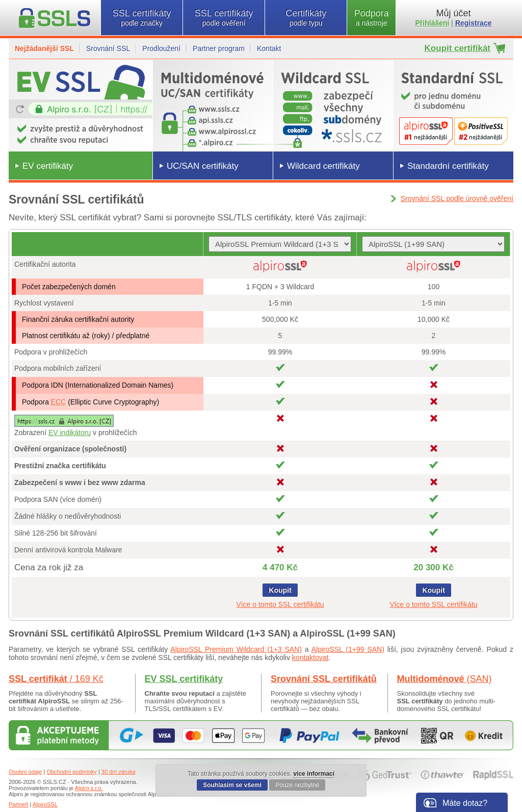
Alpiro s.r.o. (89, 788)
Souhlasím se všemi (232, 785)
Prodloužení (161, 48)
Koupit (280, 590)
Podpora (371, 18)
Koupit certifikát (458, 48)
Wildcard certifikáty (323, 166)
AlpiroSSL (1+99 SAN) (348, 649)
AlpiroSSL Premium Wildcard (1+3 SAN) (236, 649)
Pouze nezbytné (297, 785)
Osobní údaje (25, 772)
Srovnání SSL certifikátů (324, 679)
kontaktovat (310, 657)
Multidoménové (445, 679)
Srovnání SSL (108, 48)
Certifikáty (306, 18)
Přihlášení (433, 23)
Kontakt (269, 48)
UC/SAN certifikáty (203, 166)
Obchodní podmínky (71, 772)
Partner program (219, 48)
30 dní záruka (119, 772)
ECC (59, 402)
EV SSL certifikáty (184, 679)
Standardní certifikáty (448, 166)
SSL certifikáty (142, 18)
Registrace (474, 23)
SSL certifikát (56, 679)
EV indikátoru (70, 433)
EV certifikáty (48, 166)
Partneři (19, 804)
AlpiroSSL (45, 804)
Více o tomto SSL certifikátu (280, 604)
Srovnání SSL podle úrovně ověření (457, 198)
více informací (314, 774)
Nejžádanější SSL (44, 48)
